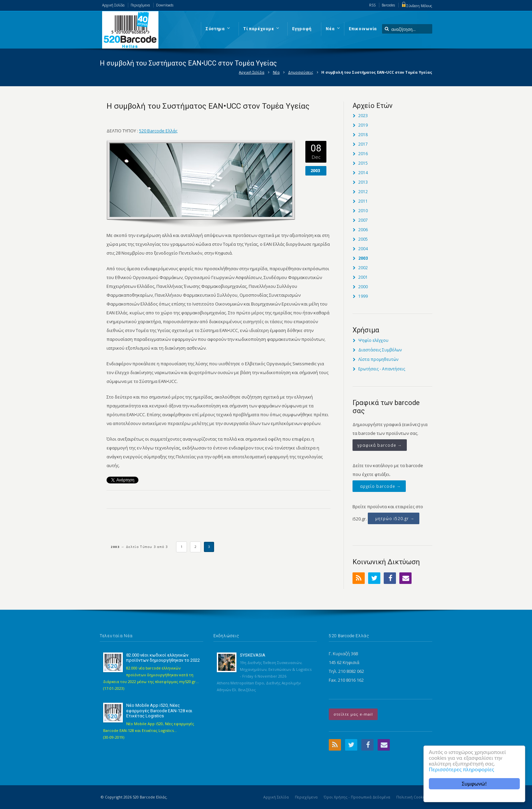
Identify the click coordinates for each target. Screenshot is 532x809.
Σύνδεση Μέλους (417, 6)
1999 (363, 296)
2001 (363, 277)
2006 (363, 230)
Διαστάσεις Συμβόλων (380, 350)
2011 (363, 201)
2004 (363, 249)
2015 (363, 163)
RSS (372, 5)
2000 (363, 287)
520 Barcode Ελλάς (158, 131)
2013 (363, 182)
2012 (363, 192)
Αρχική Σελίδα (113, 5)
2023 (363, 116)
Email (405, 578)
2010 (363, 211)
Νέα (276, 72)
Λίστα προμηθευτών (378, 359)
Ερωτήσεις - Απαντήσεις (382, 369)
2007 (363, 220)
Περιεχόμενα (140, 5)
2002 (363, 268)
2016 (363, 154)
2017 (363, 144)
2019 (363, 125)
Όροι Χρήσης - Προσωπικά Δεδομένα (357, 797)
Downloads (165, 5)
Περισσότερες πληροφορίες (461, 769)
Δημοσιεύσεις (301, 72)
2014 (363, 173)
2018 (363, 135)
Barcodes (388, 5)
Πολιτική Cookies (412, 797)
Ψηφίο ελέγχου (373, 340)
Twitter (374, 578)
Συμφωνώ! (474, 784)
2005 (363, 239)
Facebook (390, 578)
